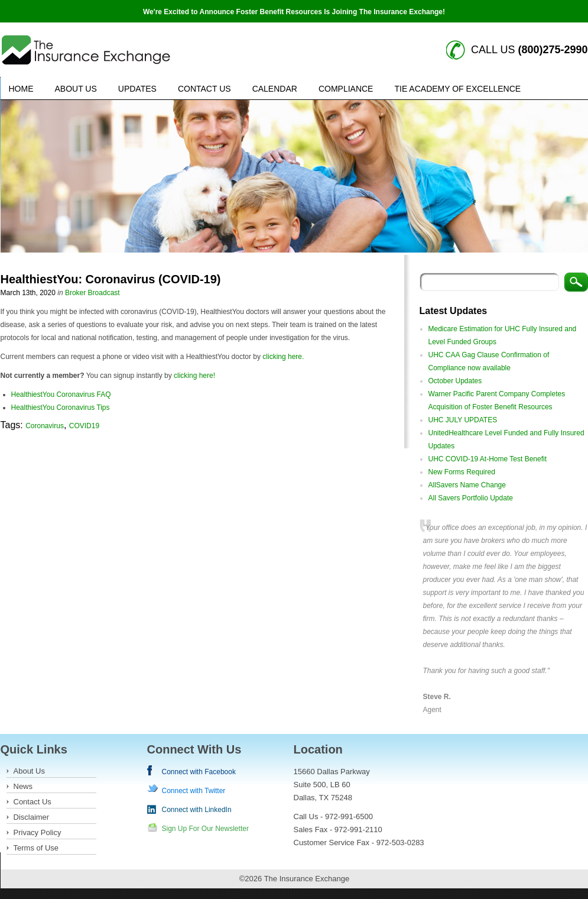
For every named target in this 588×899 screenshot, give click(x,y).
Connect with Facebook (199, 772)
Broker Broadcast (92, 293)
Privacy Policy (38, 832)
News (23, 786)
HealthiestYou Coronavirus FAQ (61, 394)
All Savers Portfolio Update (471, 498)
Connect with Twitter (194, 791)
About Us (76, 89)
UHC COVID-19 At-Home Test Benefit (488, 459)
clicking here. (283, 357)
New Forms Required (462, 472)
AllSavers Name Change (467, 485)
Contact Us (204, 89)
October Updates (455, 381)
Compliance (346, 89)
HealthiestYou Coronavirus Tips (61, 408)
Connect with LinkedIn (197, 810)
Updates (137, 89)
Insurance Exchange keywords (86, 50)
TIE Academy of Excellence (457, 89)
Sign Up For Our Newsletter (205, 829)
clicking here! (194, 376)
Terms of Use (36, 848)
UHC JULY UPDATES (463, 420)
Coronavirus (45, 426)
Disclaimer (32, 817)
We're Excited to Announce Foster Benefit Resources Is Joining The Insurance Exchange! (294, 12)
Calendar (275, 89)
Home (21, 89)
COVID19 (84, 426)
